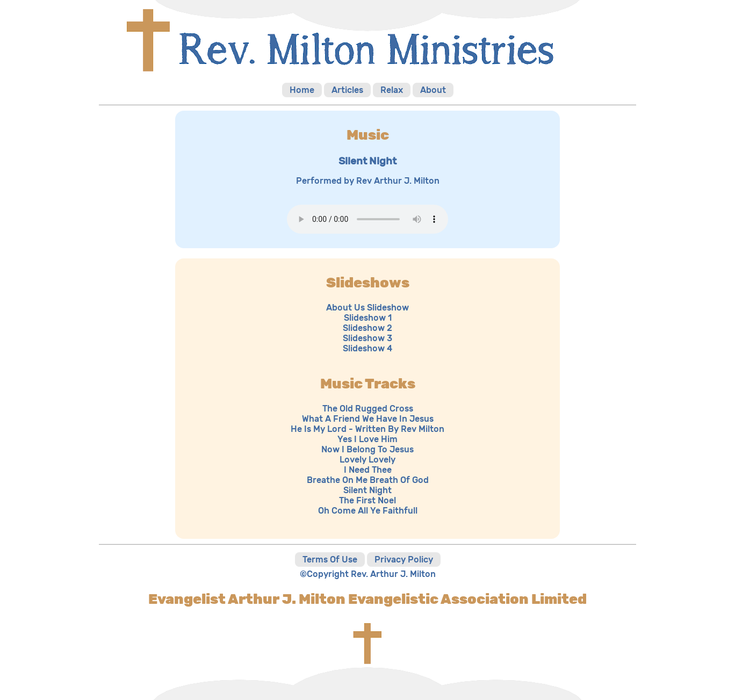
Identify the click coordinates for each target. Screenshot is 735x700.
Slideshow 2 (367, 328)
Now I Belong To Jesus (367, 449)
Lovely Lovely (367, 460)
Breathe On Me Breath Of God (368, 480)
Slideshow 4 (367, 348)
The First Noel (367, 500)
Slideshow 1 (368, 318)
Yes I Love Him (367, 439)
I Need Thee (368, 470)
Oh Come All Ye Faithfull (368, 511)
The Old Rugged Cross (368, 409)
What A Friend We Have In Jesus (368, 419)
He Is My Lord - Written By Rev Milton (367, 429)
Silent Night (367, 490)
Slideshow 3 (367, 338)
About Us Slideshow (367, 308)
